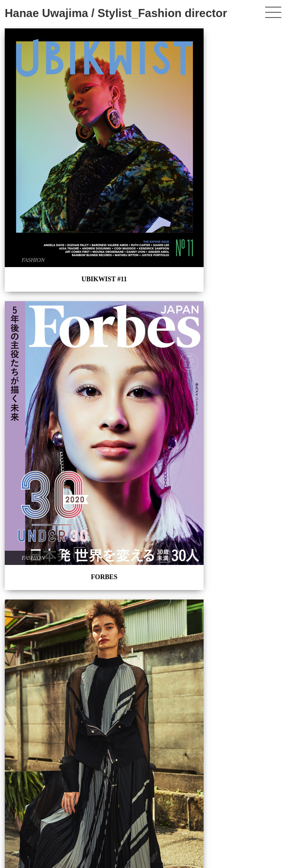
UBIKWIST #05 (143, 389)
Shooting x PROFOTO (48, 373)
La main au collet (48, 738)
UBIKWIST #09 (238, 169)
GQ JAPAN (48, 463)
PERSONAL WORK (143, 303)
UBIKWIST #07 (238, 332)
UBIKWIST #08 (48, 282)
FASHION (33, 125)
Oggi (238, 649)
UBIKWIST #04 (143, 552)
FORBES (143, 154)
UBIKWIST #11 (48, 144)
